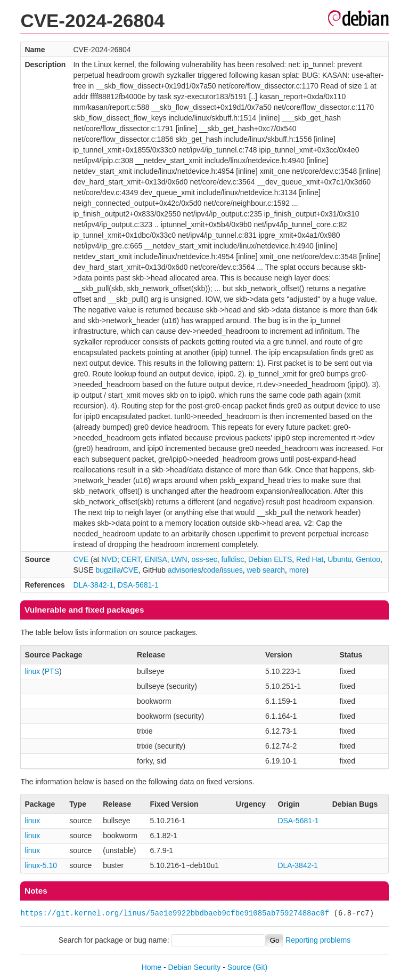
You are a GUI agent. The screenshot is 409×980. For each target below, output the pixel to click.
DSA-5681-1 (138, 585)
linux (32, 671)
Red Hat (310, 559)
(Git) (260, 967)
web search (266, 570)
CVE (81, 559)
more (298, 570)
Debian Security (195, 967)
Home (152, 967)
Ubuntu (340, 559)
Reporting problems (318, 940)
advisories (185, 570)
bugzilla (108, 570)
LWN (179, 559)
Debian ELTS (270, 559)
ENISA (156, 559)
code (211, 570)
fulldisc (232, 559)
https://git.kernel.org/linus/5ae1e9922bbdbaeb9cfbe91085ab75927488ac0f (175, 913)
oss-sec (204, 559)
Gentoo (368, 559)
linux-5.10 (41, 865)
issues (232, 570)
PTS (52, 671)
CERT (131, 559)
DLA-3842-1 (93, 585)
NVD (109, 559)
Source (239, 967)
